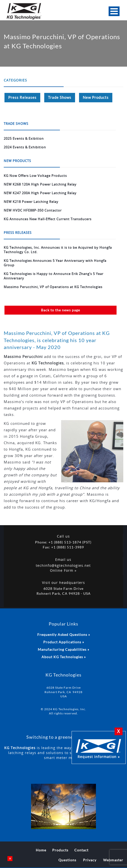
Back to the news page (61, 310)
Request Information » (99, 748)
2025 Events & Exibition (24, 138)
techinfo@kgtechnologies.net (63, 565)
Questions (67, 860)
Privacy (90, 860)
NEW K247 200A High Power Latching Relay (40, 193)
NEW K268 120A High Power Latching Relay (40, 184)
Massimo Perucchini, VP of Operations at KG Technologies (53, 287)
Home (41, 850)
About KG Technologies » (64, 657)
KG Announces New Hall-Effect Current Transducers (48, 219)
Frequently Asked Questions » (64, 635)
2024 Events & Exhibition (25, 147)
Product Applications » (64, 642)
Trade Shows (60, 97)
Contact (81, 850)
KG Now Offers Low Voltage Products (35, 176)
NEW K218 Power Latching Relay (31, 202)
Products (60, 850)
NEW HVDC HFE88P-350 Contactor (33, 210)
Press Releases (22, 97)
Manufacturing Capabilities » (63, 649)
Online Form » (63, 570)
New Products (96, 97)
